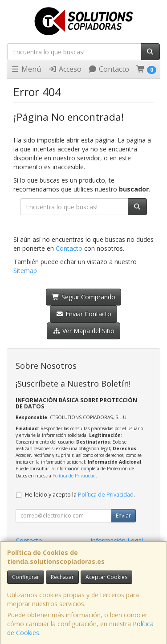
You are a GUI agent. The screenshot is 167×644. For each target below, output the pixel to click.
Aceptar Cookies (106, 577)
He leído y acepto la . (80, 495)
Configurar (26, 577)
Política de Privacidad (74, 476)
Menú (26, 69)
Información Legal (117, 540)
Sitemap (25, 271)
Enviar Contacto (83, 314)
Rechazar (62, 577)
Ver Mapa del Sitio (83, 331)
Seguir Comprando (83, 297)
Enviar (123, 516)
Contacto (109, 69)
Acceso (65, 69)
